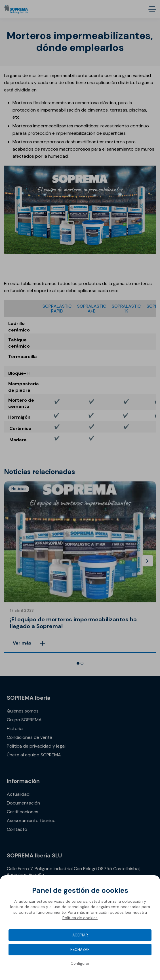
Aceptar (80, 935)
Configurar (80, 963)
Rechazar (80, 950)
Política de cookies (80, 918)
